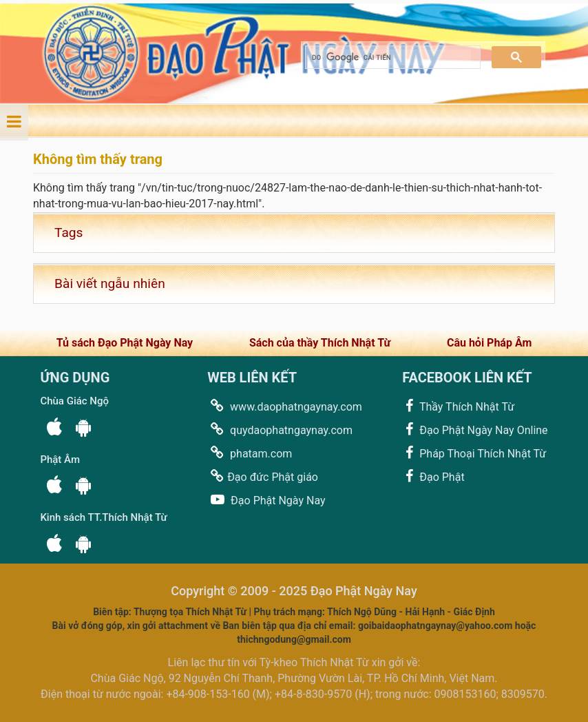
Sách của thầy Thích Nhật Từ (320, 343)
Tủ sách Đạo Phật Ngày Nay (125, 343)
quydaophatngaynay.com (280, 430)
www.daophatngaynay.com (285, 406)
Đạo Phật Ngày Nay (266, 500)
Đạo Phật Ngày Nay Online (475, 430)
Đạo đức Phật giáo (263, 476)
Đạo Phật (433, 476)
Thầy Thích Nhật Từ (458, 406)
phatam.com (250, 453)
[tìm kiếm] (391, 58)
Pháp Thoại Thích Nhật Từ (474, 453)
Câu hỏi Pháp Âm (489, 343)
